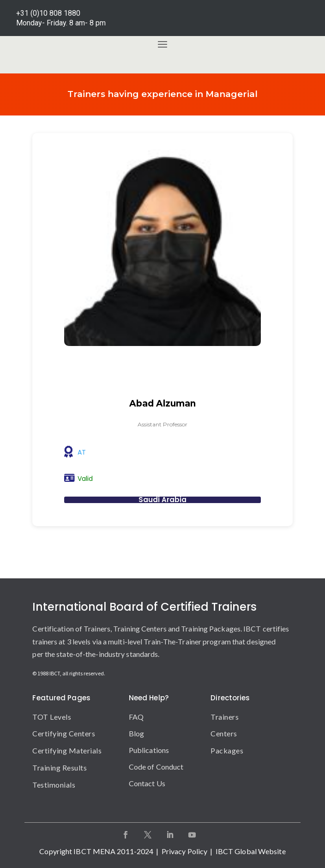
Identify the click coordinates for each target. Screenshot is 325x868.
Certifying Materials (67, 750)
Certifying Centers (64, 733)
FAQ (136, 717)
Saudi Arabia (162, 500)
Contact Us (147, 783)
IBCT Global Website (251, 851)
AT (82, 452)
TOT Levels (52, 717)
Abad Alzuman (162, 404)
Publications (149, 750)
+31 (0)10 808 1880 (48, 13)
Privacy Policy (184, 851)
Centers (224, 733)
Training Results (60, 768)
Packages (227, 750)
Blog (136, 733)
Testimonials (54, 785)
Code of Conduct (156, 767)
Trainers (225, 717)
